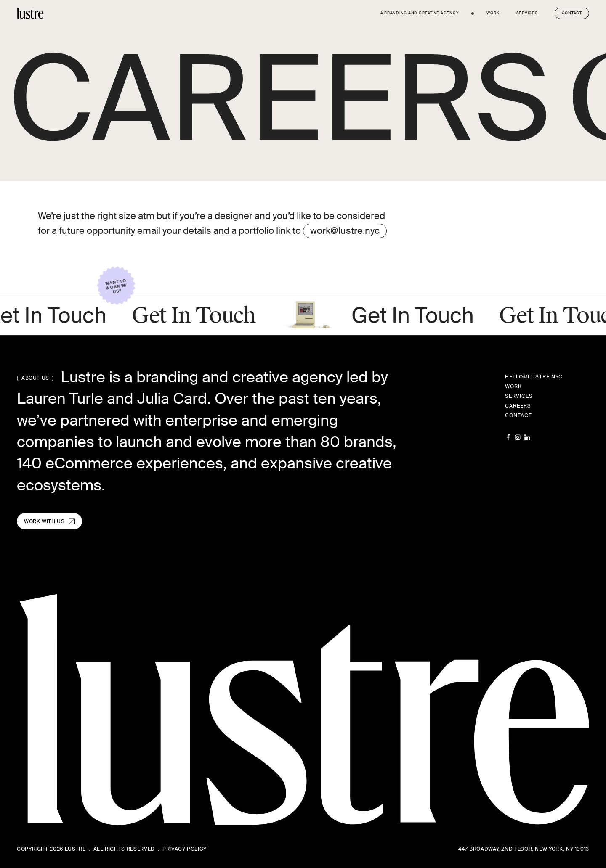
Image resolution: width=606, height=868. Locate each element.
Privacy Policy (185, 849)
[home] (30, 13)
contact (518, 415)
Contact (572, 13)
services (527, 13)
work (493, 13)
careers (518, 406)
